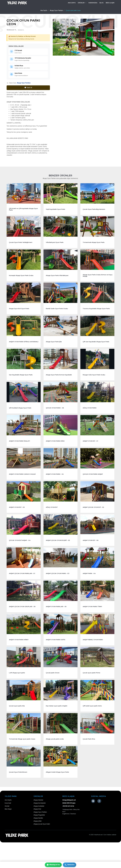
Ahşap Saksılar (38, 826)
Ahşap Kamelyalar (40, 829)
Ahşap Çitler (38, 847)
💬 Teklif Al (28, 88)
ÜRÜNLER (82, 3)
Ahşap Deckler (38, 844)
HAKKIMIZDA (93, 3)
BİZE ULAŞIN (110, 3)
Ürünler (7, 832)
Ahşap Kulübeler (39, 832)
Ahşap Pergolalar (39, 841)
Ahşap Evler (37, 835)
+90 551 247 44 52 (68, 832)
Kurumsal (8, 829)
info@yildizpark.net (69, 826)
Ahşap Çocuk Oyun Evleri (42, 850)
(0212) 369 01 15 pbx (69, 829)
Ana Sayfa (72, 3)
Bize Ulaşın (8, 835)
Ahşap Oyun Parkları (24, 83)
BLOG (102, 3)
